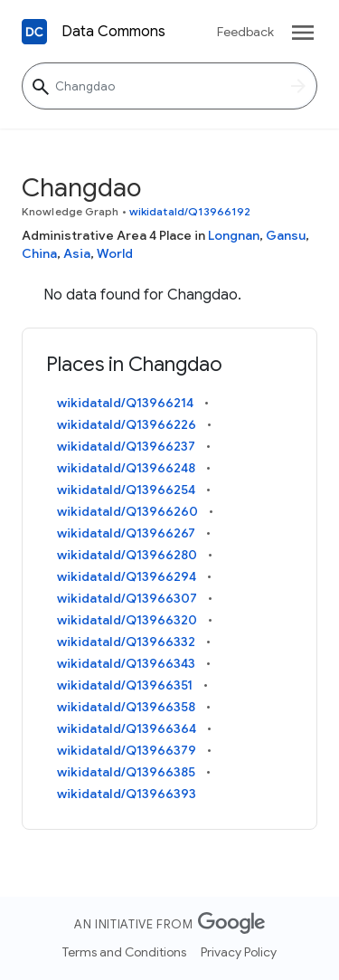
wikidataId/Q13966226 (127, 424)
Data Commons (113, 32)
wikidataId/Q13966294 (127, 576)
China (39, 253)
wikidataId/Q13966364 (127, 728)
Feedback (245, 32)
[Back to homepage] (34, 32)
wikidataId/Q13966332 (126, 642)
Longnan (234, 235)
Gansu (286, 235)
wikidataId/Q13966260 (127, 511)
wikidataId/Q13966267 (126, 533)
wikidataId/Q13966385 (126, 772)
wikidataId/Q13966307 (127, 598)
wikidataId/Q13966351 (125, 685)
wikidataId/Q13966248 (126, 468)
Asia (77, 253)
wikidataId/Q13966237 (126, 446)
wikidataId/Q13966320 (127, 620)
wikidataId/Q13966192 (190, 211)
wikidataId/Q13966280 (127, 555)
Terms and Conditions (124, 952)
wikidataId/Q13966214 (125, 403)
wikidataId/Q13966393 (127, 794)
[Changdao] (169, 86)
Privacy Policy (239, 952)
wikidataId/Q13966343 (126, 663)
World (115, 253)
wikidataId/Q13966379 (127, 750)
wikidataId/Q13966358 (126, 707)
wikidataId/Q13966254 (126, 490)
